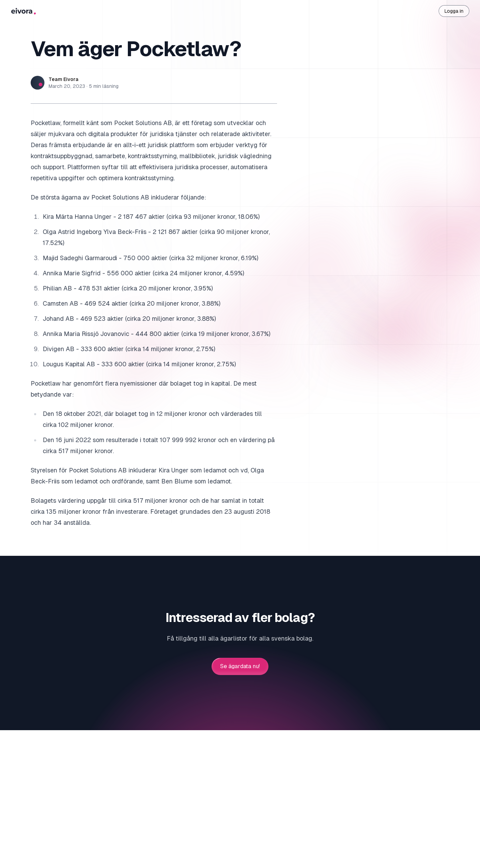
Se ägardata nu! (240, 666)
